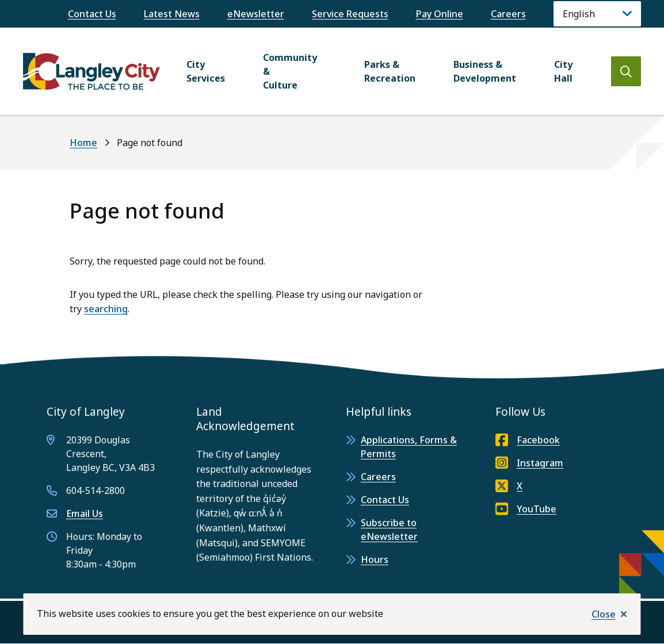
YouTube (526, 509)
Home (83, 143)
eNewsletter (256, 14)
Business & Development (485, 71)
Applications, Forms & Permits (409, 447)
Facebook (528, 440)
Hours (375, 559)
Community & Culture (290, 71)
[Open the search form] (626, 71)
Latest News (172, 14)
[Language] (597, 14)
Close (604, 614)
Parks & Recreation (390, 71)
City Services (206, 71)
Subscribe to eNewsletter (389, 530)
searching (106, 309)
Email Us (85, 513)
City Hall (563, 71)
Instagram (529, 463)
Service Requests (350, 14)
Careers (508, 14)
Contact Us (92, 14)
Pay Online (440, 14)
